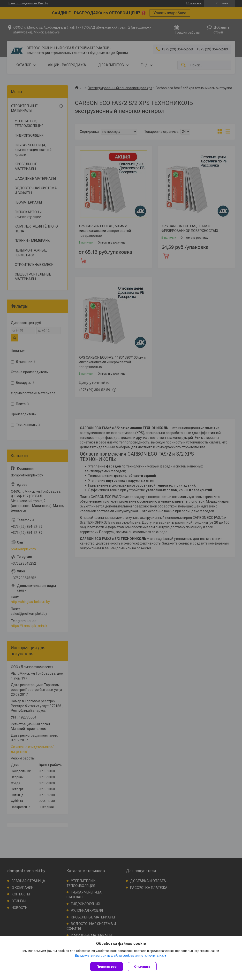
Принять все (107, 967)
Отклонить (142, 967)
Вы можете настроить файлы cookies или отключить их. (119, 956)
